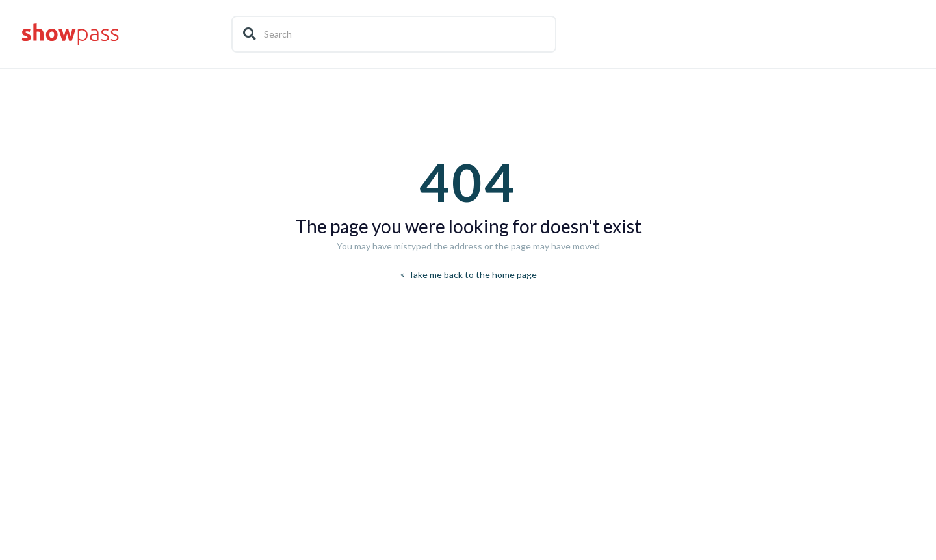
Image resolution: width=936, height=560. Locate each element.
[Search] (394, 34)
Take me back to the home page (472, 274)
